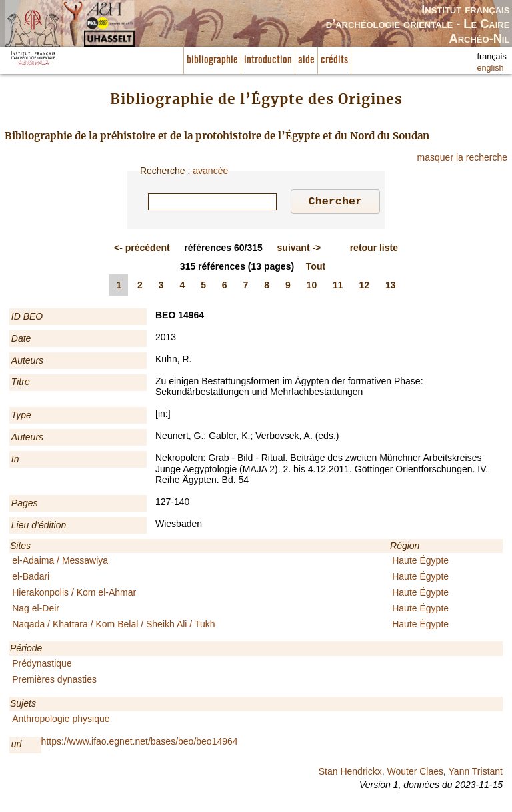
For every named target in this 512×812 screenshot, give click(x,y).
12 (365, 287)
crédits (334, 60)
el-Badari (31, 578)
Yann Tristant (476, 773)
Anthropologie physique (61, 721)
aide (306, 60)
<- (142, 250)
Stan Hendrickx (350, 773)
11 (338, 287)
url (17, 746)
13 (391, 287)
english (491, 68)
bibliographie (212, 60)
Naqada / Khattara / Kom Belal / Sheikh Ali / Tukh (113, 626)
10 (312, 287)
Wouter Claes (415, 773)
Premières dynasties (54, 681)
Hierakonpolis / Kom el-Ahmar (74, 594)
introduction (268, 60)
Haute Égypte (420, 562)
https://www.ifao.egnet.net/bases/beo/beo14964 (140, 743)
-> (299, 250)
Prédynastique (42, 665)
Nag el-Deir (36, 610)
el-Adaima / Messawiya (60, 562)
